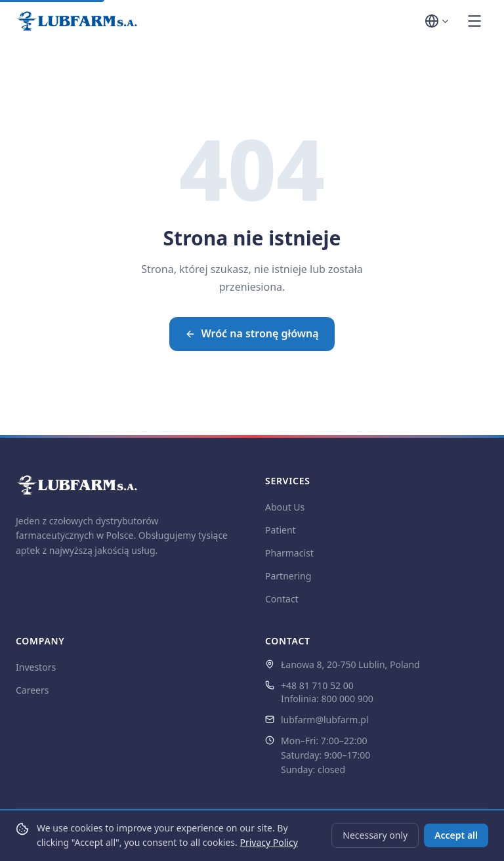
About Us (285, 507)
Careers (32, 690)
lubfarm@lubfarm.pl (325, 720)
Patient (281, 530)
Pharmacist (289, 553)
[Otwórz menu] (474, 21)
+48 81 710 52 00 (317, 685)
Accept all (456, 835)
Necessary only (375, 835)
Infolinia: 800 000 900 (327, 699)
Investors (36, 667)
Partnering (288, 576)
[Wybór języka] (437, 21)
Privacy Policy (268, 842)
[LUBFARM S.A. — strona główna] (77, 21)
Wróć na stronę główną (252, 333)
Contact (282, 599)
